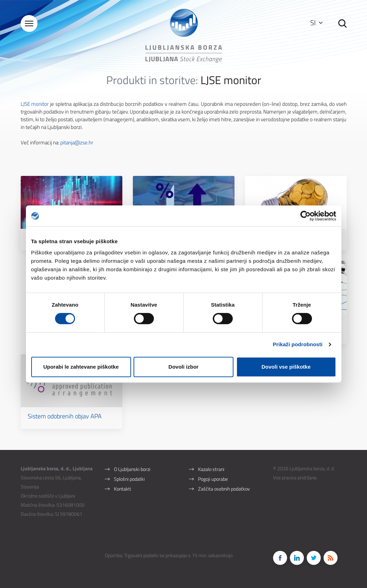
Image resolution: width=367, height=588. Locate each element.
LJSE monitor (35, 104)
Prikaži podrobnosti (298, 344)
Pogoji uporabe (213, 479)
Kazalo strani (211, 469)
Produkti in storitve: (152, 80)
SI (316, 23)
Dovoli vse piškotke (286, 367)
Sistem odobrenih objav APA (65, 416)
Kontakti (123, 489)
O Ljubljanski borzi (132, 469)
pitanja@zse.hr (77, 142)
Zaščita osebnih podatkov (224, 489)
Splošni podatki (129, 479)
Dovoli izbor (184, 367)
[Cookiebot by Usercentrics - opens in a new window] (305, 216)
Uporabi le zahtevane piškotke (81, 367)
